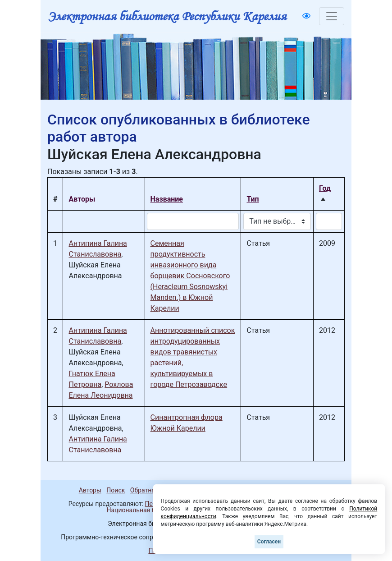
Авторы (90, 490)
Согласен (269, 542)
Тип (253, 199)
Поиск (116, 490)
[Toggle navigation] (332, 16)
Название (167, 199)
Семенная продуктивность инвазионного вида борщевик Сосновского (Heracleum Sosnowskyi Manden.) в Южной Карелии (190, 276)
